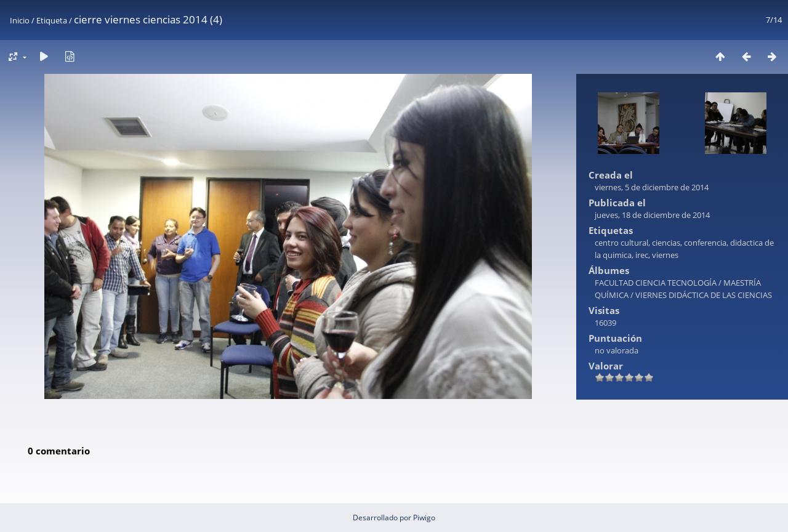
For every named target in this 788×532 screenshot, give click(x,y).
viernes (665, 255)
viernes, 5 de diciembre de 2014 (652, 187)
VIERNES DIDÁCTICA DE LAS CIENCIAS (704, 295)
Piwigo (424, 518)
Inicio (20, 20)
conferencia (705, 243)
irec (642, 255)
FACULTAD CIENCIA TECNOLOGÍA (656, 283)
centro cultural (621, 243)
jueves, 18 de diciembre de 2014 (652, 215)
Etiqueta (52, 20)
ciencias (666, 243)
